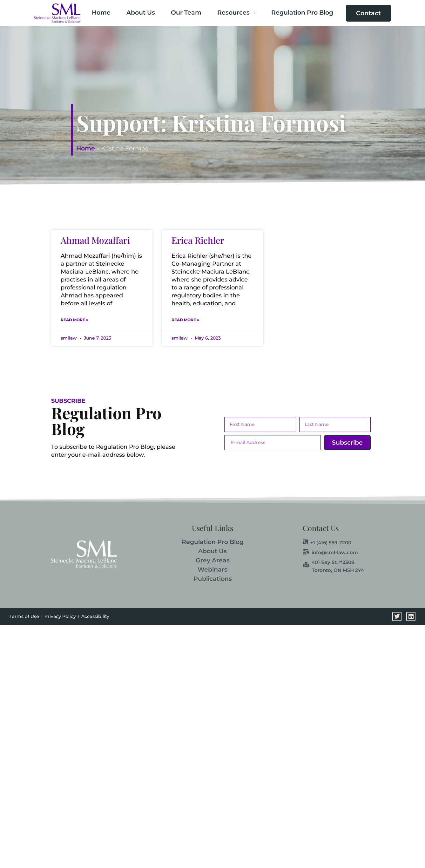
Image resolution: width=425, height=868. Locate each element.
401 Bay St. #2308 (329, 562)
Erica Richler (198, 240)
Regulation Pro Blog (302, 13)
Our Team (186, 13)
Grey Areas (213, 560)
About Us (141, 13)
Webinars (212, 570)
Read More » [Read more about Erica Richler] (185, 320)
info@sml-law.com (330, 552)
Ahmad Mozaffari (95, 240)
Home (101, 13)
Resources (236, 13)
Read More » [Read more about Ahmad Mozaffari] (74, 320)
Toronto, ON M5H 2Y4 (338, 570)
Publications (213, 579)
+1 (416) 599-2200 (327, 542)
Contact (368, 13)
